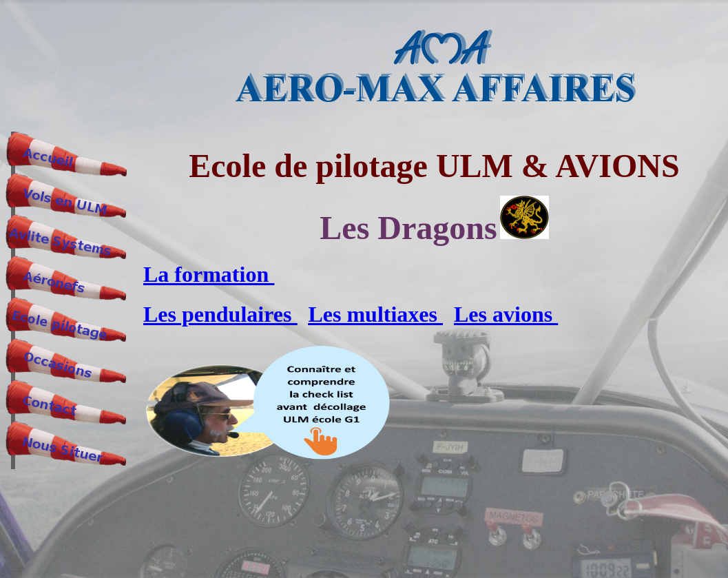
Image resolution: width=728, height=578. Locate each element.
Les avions (506, 314)
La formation (209, 274)
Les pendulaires (220, 314)
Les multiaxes (375, 314)
